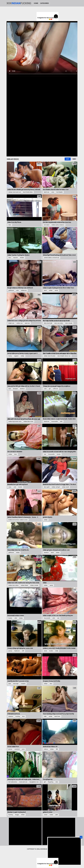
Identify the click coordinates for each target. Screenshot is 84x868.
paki (57, 815)
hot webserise (13, 782)
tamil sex (47, 192)
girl (50, 389)
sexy (10, 487)
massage (16, 684)
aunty (56, 290)
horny (10, 356)
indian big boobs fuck (15, 421)
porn (23, 749)
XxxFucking (19, 3)
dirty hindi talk (48, 323)
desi (10, 225)
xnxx (53, 192)
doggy (17, 815)
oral (58, 618)
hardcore (47, 421)
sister (46, 815)
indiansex (24, 290)
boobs (59, 454)
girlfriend (11, 290)
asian (45, 651)
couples (23, 684)
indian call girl (56, 487)
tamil (45, 290)
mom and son (23, 782)
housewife (55, 421)
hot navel (47, 225)
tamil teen (57, 716)
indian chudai (34, 585)
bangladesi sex (34, 782)
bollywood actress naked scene (18, 520)
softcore (55, 389)
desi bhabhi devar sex (64, 356)
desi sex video (59, 323)
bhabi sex (11, 323)
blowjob (15, 389)
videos (46, 749)
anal (10, 389)
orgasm (16, 356)
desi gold (47, 487)
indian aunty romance (58, 225)
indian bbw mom (28, 421)
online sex (20, 323)
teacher (16, 258)
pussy (10, 651)
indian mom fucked (50, 356)
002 (57, 749)
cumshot (17, 749)
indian (51, 290)
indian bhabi (24, 585)
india (57, 651)
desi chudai (69, 323)
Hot (68, 159)
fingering (51, 782)
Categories (44, 3)
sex (45, 454)
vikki (45, 716)
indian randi (65, 487)
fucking (18, 716)
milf (23, 651)
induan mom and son (15, 192)
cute (17, 290)
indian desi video (14, 585)
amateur (22, 389)
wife (61, 421)
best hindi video (28, 192)
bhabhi (22, 258)
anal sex (27, 323)
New (74, 159)
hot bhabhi (59, 192)
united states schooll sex (52, 258)
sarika (50, 716)
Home (36, 3)
